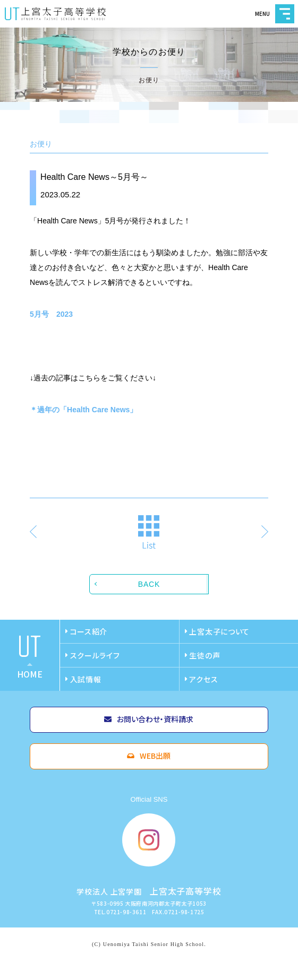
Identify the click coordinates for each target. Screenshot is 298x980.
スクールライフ (95, 655)
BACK (149, 584)
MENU (285, 14)
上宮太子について (219, 631)
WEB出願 (155, 756)
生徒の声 (205, 655)
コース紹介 (89, 631)
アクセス (203, 679)
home (30, 674)
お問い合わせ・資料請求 (155, 719)
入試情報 (86, 679)
